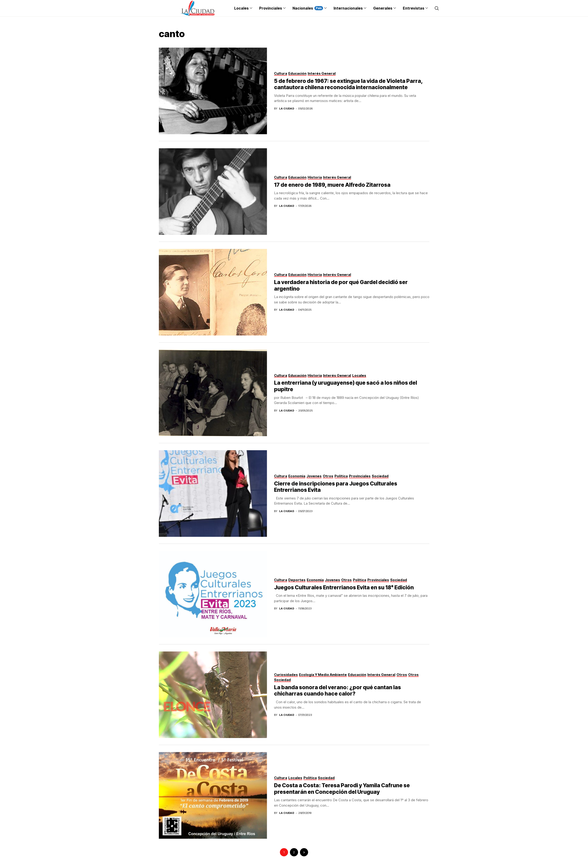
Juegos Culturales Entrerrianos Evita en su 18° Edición (344, 587)
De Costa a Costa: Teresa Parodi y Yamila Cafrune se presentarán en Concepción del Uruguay (342, 789)
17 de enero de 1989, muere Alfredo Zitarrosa (332, 185)
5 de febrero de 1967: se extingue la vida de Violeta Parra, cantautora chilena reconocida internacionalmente (348, 84)
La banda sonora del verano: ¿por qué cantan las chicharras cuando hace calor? (337, 691)
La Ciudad (287, 109)
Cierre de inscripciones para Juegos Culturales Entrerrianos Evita (336, 487)
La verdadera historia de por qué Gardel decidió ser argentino (341, 285)
